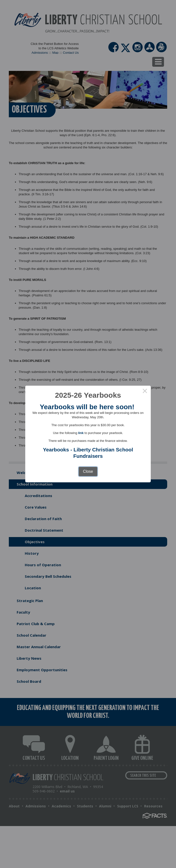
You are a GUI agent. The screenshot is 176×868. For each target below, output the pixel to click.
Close (88, 471)
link (81, 433)
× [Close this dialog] (145, 392)
